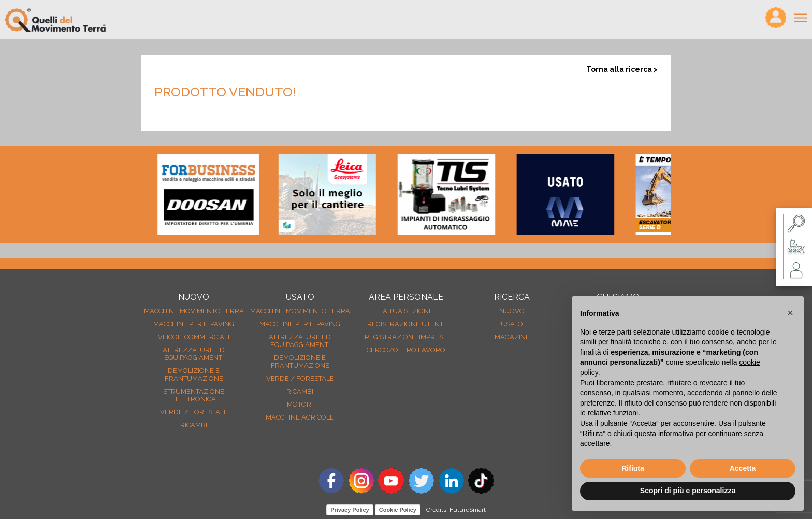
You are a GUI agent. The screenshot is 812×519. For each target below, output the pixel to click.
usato (512, 324)
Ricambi (194, 425)
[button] (790, 313)
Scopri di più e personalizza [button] (688, 491)
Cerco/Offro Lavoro (406, 350)
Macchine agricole (300, 417)
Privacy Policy (350, 510)
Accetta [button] (743, 468)
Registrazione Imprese (406, 337)
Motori (300, 404)
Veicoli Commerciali (194, 337)
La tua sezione (406, 311)
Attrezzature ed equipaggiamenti (194, 354)
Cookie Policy (398, 510)
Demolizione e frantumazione (194, 374)
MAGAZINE (512, 337)
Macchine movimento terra (194, 311)
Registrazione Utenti (406, 324)
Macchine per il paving (194, 324)
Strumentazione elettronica (194, 395)
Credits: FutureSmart (456, 510)
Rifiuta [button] (633, 468)
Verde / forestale (194, 412)
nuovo (512, 311)
